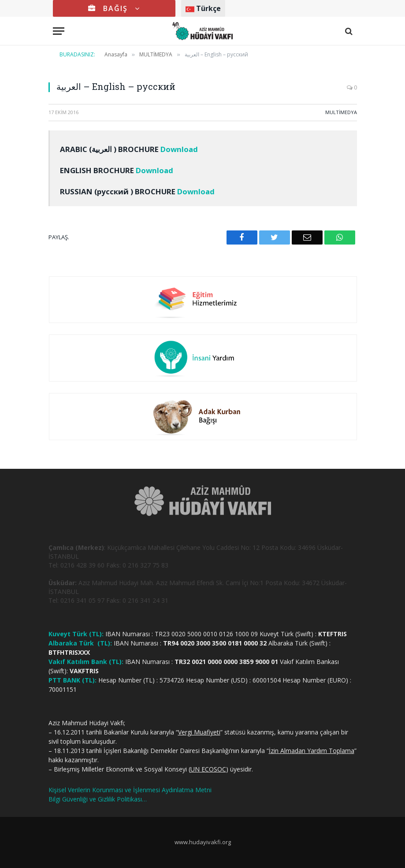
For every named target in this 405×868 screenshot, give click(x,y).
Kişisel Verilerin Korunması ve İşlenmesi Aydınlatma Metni (130, 790)
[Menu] (59, 31)
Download (179, 149)
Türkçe (203, 8)
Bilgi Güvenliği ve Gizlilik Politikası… (98, 799)
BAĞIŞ (114, 8)
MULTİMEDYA (341, 112)
